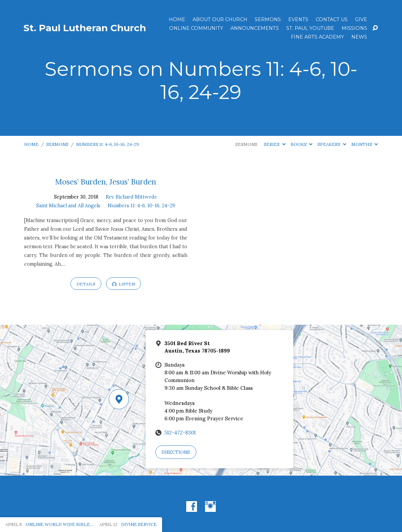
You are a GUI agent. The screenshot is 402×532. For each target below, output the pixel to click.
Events (298, 19)
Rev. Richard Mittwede (131, 197)
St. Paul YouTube (310, 28)
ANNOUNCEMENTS (255, 28)
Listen (123, 284)
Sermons (268, 19)
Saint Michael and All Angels (68, 206)
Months (365, 144)
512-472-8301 (180, 433)
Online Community (196, 28)
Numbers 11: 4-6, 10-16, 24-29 (108, 144)
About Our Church (220, 19)
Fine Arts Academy (317, 37)
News (359, 37)
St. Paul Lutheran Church (85, 28)
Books (301, 144)
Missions (354, 28)
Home (177, 19)
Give (361, 19)
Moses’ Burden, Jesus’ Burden (106, 182)
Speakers (332, 144)
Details (86, 284)
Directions (176, 452)
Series (274, 144)
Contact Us (332, 19)
